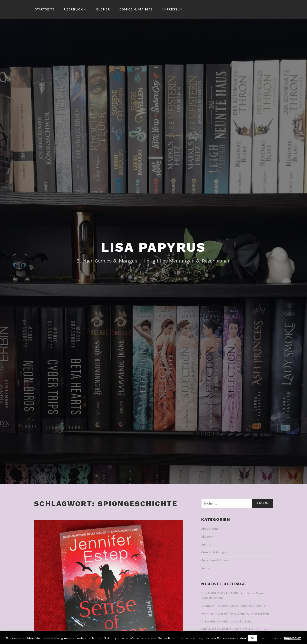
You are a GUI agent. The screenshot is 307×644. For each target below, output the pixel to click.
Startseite (45, 9)
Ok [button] (253, 638)
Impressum (172, 9)
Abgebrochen (211, 529)
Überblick (73, 9)
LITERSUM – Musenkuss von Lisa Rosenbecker (234, 606)
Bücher (103, 9)
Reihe (205, 568)
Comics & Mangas (136, 9)
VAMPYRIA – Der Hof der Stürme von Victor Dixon (235, 614)
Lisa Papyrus (154, 247)
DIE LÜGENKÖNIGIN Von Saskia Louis (227, 622)
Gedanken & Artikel (215, 560)
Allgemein (208, 537)
